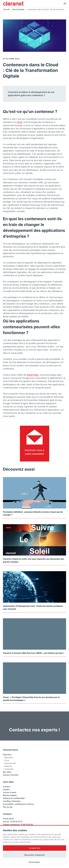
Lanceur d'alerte (10, 792)
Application (9, 757)
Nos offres (7, 772)
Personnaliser (35, 862)
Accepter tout (34, 848)
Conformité (9, 769)
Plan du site (8, 807)
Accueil (6, 9)
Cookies (6, 789)
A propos (7, 787)
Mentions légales (10, 795)
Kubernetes (33, 375)
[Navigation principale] (65, 3)
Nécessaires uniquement (35, 855)
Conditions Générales (12, 801)
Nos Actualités (19, 9)
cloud (19, 122)
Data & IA (8, 766)
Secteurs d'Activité (11, 775)
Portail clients (8, 819)
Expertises (7, 755)
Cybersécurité (10, 763)
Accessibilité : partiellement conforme (18, 804)
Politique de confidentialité (14, 798)
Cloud (7, 760)
